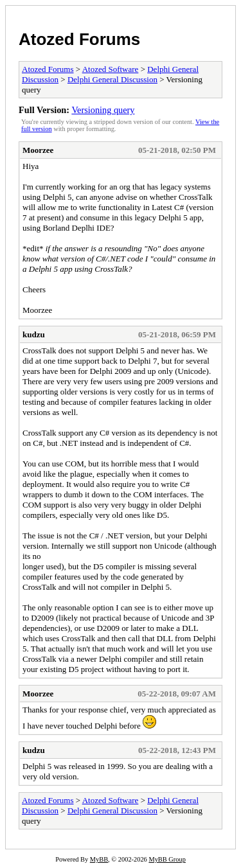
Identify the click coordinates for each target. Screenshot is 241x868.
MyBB (99, 859)
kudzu (34, 334)
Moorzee (38, 150)
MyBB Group (167, 859)
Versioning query (103, 110)
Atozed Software (111, 69)
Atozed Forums (79, 39)
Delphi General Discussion (112, 79)
